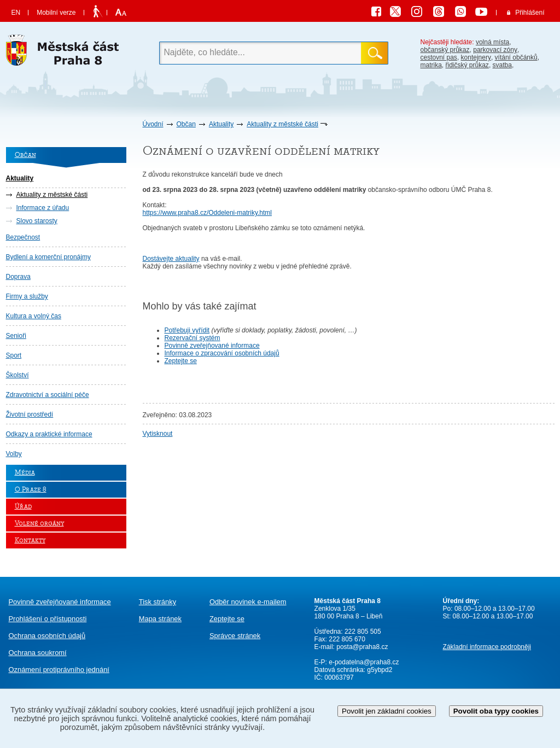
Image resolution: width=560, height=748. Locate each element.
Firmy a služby (27, 296)
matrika (431, 65)
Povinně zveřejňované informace (212, 346)
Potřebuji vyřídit (187, 330)
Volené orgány (39, 524)
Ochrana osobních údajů (47, 636)
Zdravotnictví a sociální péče (48, 395)
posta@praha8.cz (362, 647)
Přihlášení (530, 13)
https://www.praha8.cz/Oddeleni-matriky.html (208, 213)
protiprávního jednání (59, 670)
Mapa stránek (160, 619)
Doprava (18, 277)
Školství (17, 375)
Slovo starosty (37, 221)
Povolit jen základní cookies (387, 711)
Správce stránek (235, 636)
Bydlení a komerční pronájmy (48, 257)
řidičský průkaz (467, 65)
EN (16, 13)
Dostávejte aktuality (171, 259)
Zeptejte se (181, 361)
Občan (186, 124)
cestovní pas (439, 57)
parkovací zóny (495, 50)
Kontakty (30, 540)
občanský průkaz (445, 50)
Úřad (23, 507)
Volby (14, 454)
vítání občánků (516, 57)
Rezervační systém (192, 338)
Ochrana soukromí (38, 653)
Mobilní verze (56, 13)
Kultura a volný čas (34, 316)
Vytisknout (158, 434)
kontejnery (476, 57)
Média (25, 473)
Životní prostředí (30, 414)
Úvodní (153, 124)
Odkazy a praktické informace (49, 434)
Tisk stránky (157, 602)
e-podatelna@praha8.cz (363, 662)
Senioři (16, 336)
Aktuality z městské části (282, 124)
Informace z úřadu (43, 208)
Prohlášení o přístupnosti (48, 619)
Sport (14, 355)
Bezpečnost (23, 237)
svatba (502, 65)
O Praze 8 (31, 490)
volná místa (492, 42)
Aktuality (221, 124)
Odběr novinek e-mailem (248, 602)
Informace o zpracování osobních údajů (222, 353)
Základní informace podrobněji (487, 647)
